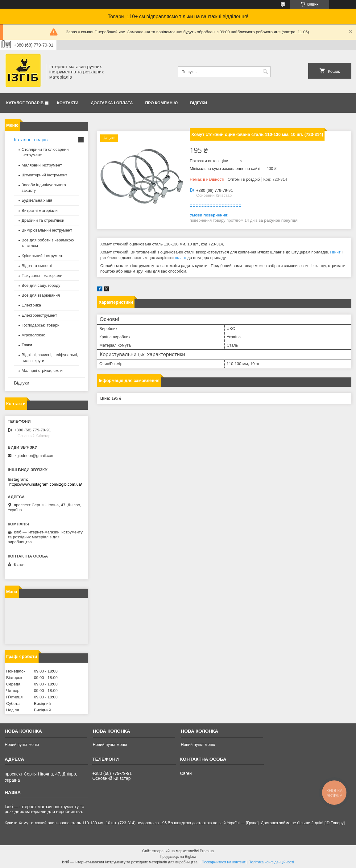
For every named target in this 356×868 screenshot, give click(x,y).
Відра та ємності (37, 266)
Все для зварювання (41, 295)
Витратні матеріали (40, 210)
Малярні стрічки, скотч (42, 370)
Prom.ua (207, 851)
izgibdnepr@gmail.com (34, 456)
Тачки (27, 345)
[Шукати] (265, 72)
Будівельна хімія (37, 200)
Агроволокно (33, 335)
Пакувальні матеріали (42, 276)
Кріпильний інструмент (43, 256)
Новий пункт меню (22, 745)
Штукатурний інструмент (44, 175)
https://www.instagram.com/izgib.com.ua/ (46, 484)
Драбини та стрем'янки (43, 220)
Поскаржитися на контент (223, 862)
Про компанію (162, 103)
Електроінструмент (39, 315)
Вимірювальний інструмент (47, 230)
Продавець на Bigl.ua (178, 857)
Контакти (68, 103)
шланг (181, 258)
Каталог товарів (25, 103)
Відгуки (199, 103)
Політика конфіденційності (271, 862)
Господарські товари (41, 325)
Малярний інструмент (42, 165)
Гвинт (335, 252)
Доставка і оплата (112, 103)
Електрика (31, 305)
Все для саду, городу (41, 285)
